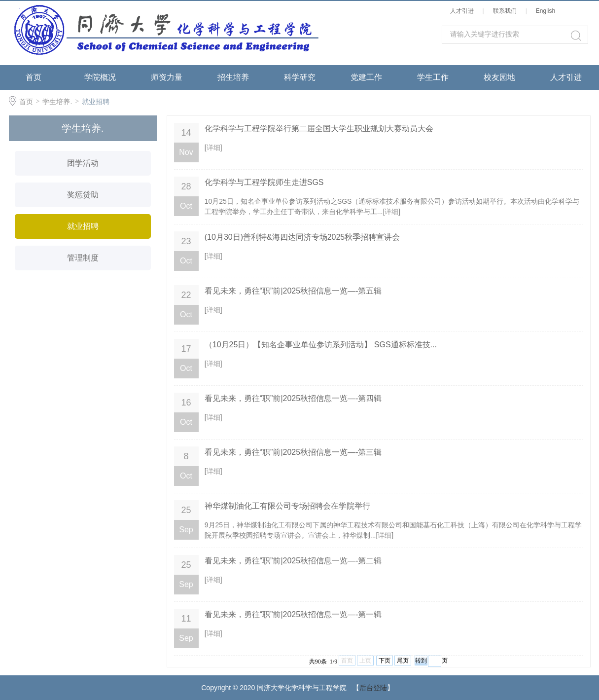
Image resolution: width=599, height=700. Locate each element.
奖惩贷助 (83, 195)
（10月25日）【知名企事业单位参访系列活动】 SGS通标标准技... (321, 345)
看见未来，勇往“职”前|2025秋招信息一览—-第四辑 (293, 398)
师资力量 (167, 77)
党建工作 (366, 77)
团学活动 (83, 163)
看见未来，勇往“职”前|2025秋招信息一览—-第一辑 (293, 614)
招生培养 (233, 77)
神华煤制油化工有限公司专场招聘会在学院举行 (287, 506)
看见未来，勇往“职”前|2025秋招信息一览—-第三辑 (293, 452)
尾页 (403, 661)
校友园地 (499, 77)
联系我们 (507, 11)
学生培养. (57, 102)
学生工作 (433, 77)
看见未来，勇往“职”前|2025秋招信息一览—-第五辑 (293, 291)
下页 (385, 661)
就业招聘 (96, 102)
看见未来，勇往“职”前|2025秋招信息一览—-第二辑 (293, 561)
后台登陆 (373, 688)
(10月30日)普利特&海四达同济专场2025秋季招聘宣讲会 (302, 237)
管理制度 (83, 258)
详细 (213, 147)
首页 (34, 77)
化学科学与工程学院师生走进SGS (264, 182)
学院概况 (100, 77)
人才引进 (464, 11)
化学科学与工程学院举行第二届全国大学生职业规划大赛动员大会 (319, 129)
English (547, 11)
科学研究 (300, 77)
